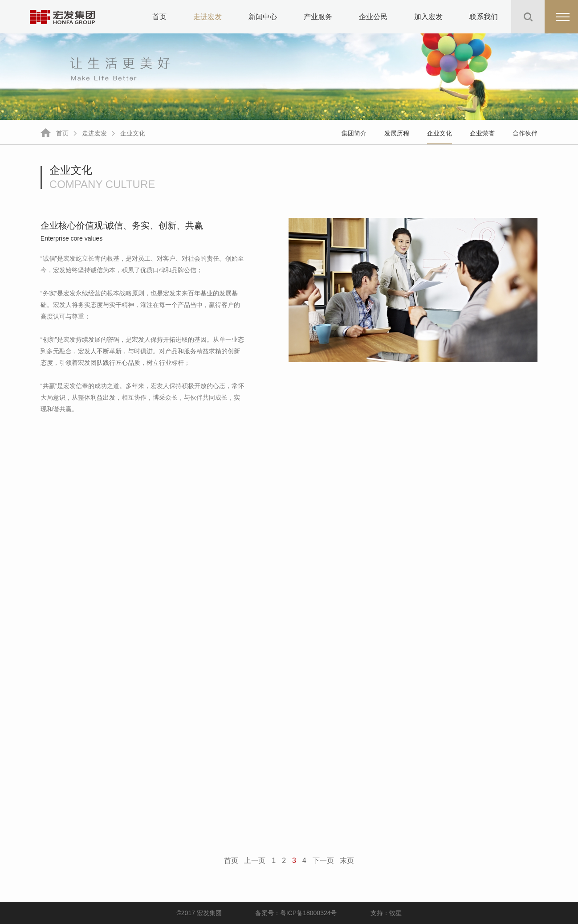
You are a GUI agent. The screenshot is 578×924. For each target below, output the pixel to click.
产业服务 (318, 17)
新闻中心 (263, 17)
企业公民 (373, 17)
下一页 (323, 861)
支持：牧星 (386, 913)
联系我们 (484, 17)
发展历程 (397, 133)
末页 (347, 861)
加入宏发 (428, 17)
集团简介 (354, 133)
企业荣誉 (482, 133)
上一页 (255, 861)
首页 (159, 17)
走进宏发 (208, 17)
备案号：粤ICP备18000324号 (296, 913)
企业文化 (133, 133)
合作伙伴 (525, 133)
